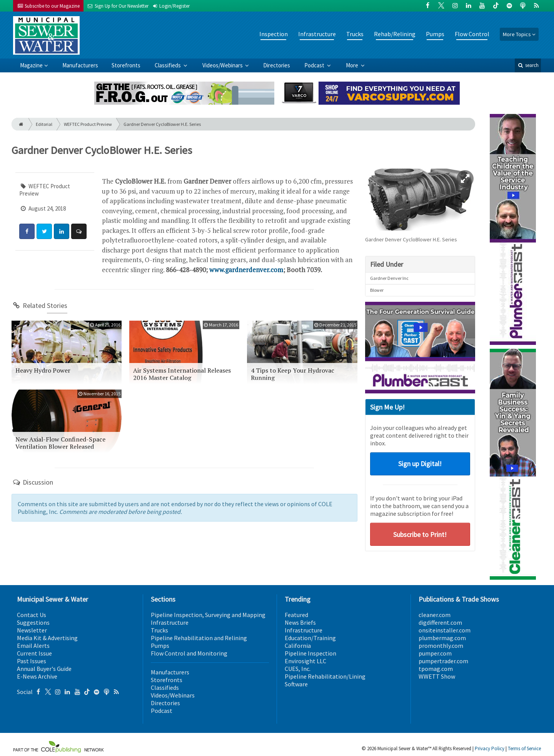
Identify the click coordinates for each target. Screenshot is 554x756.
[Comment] (79, 231)
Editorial (44, 124)
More (353, 65)
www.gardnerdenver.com (246, 270)
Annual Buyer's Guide (44, 669)
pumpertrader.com (443, 661)
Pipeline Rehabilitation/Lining (325, 676)
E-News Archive (37, 676)
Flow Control (472, 34)
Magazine (31, 65)
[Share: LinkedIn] (62, 231)
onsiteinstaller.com (445, 630)
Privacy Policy (490, 748)
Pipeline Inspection (310, 653)
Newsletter (32, 630)
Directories (277, 65)
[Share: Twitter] (44, 231)
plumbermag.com (442, 638)
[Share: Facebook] (27, 231)
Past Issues (32, 661)
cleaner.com (435, 615)
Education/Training (310, 638)
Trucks (355, 34)
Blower (377, 290)
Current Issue (34, 653)
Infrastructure (317, 34)
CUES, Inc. (298, 669)
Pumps (435, 34)
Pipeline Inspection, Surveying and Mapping (208, 615)
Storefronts (126, 65)
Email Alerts (33, 646)
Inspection (274, 34)
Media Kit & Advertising (47, 638)
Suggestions (33, 622)
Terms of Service (524, 748)
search (528, 65)
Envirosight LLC (305, 661)
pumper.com (435, 653)
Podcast (315, 65)
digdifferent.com (440, 622)
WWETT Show (437, 676)
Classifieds (168, 65)
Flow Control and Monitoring (189, 653)
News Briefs (300, 622)
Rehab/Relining (395, 34)
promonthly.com (441, 646)
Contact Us (32, 615)
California (298, 646)
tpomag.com (436, 669)
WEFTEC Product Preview (88, 124)
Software (296, 684)
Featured (296, 615)
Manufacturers (80, 65)
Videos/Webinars (223, 65)
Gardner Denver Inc (389, 278)
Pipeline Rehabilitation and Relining (199, 638)
